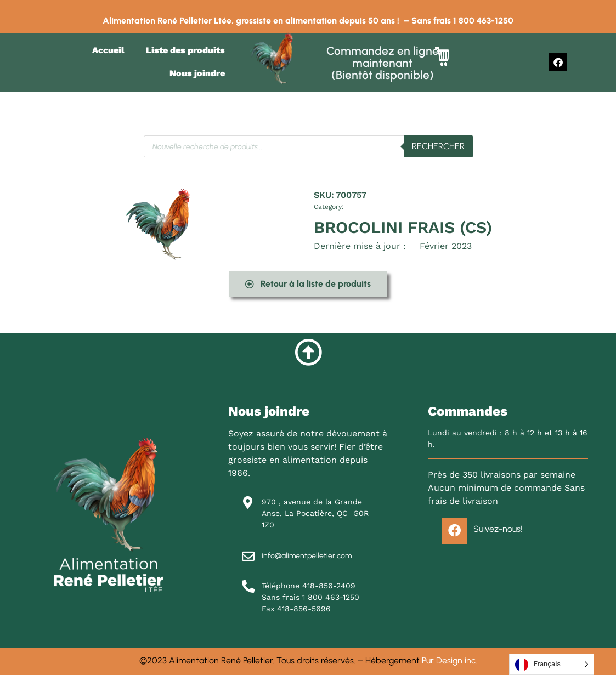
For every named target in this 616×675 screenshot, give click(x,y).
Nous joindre (197, 73)
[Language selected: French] (552, 664)
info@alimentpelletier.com (307, 556)
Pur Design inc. (450, 660)
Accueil (108, 50)
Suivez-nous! (498, 529)
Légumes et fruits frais (378, 207)
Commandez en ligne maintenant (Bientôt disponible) (383, 63)
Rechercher (438, 146)
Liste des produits (185, 50)
